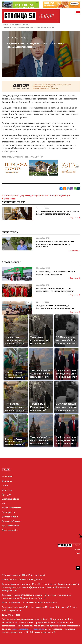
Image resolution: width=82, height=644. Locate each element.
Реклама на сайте (10, 530)
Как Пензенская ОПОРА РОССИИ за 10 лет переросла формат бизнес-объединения (55, 290)
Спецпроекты (10, 232)
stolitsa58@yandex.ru (12, 610)
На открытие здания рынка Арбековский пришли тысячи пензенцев (55, 273)
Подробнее (75, 218)
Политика (7, 481)
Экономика (8, 476)
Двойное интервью (14, 202)
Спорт (5, 485)
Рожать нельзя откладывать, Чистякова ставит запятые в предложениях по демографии (55, 244)
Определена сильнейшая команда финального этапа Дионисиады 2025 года (56, 307)
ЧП (3, 503)
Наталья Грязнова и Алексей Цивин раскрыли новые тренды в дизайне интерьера (58, 213)
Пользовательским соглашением (28, 629)
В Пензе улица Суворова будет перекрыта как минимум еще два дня (37, 196)
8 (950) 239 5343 (13, 615)
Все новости (10, 199)
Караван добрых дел (12, 521)
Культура (6, 494)
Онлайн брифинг (10, 499)
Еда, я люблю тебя (11, 526)
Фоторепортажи (12, 262)
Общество (7, 490)
